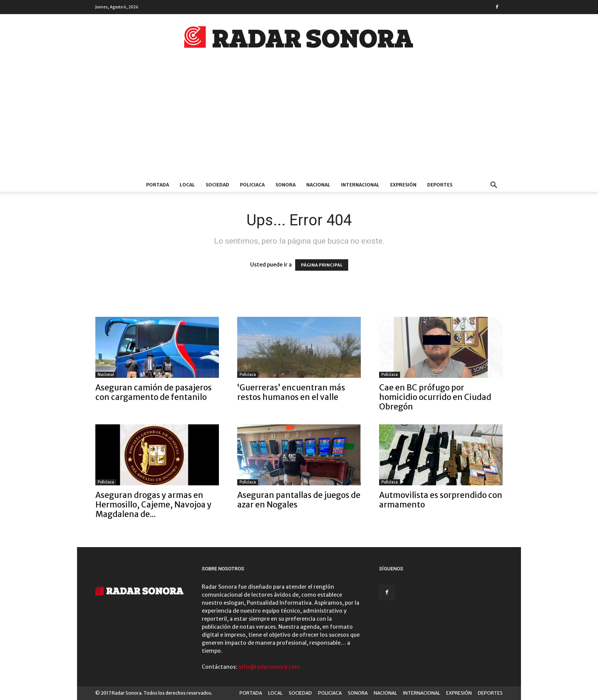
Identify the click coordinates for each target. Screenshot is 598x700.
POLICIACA (252, 185)
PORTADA (158, 185)
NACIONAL (318, 185)
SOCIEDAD (217, 185)
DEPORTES (440, 185)
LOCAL (187, 185)
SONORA (285, 185)
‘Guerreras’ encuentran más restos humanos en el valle (291, 392)
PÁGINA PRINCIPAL (322, 265)
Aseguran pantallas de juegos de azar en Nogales (299, 500)
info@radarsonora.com (269, 667)
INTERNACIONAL (360, 185)
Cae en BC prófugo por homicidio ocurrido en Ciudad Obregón (435, 397)
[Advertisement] (299, 121)
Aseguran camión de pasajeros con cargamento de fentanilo (154, 392)
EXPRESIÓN (403, 185)
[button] (494, 186)
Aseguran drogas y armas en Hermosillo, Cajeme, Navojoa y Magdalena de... (154, 505)
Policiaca (248, 375)
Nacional (106, 375)
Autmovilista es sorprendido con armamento (441, 500)
